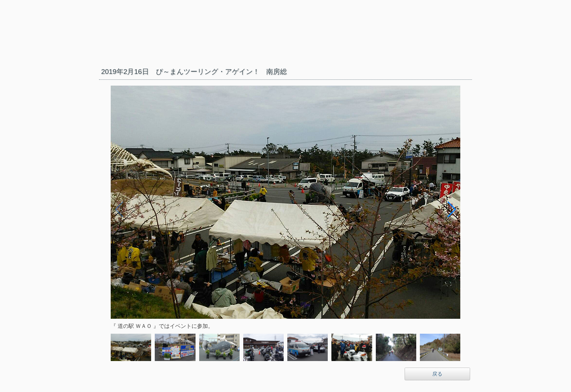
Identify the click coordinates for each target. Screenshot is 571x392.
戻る (437, 374)
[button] (452, 209)
